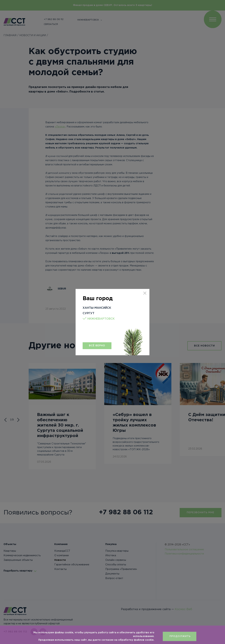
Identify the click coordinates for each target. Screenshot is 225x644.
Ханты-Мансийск (97, 308)
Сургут (89, 313)
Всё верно (97, 346)
